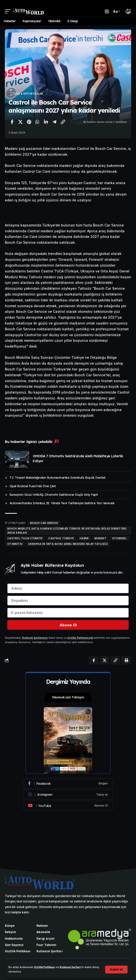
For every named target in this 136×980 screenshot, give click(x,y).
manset (100, 538)
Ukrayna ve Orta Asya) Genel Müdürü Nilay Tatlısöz (68, 544)
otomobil (119, 538)
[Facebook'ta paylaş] (12, 122)
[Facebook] (68, 783)
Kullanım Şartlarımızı (35, 638)
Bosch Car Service (44, 523)
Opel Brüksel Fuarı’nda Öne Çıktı (33, 486)
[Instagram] (68, 795)
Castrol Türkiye (61, 538)
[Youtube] (68, 806)
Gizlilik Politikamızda (80, 638)
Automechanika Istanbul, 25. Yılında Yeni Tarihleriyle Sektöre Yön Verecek (62, 503)
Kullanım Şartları (70, 967)
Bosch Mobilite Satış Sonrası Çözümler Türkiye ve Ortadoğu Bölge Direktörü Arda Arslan (67, 531)
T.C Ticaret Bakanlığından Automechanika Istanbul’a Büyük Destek (58, 477)
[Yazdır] (126, 660)
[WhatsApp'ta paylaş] (37, 122)
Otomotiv (15, 544)
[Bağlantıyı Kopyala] (63, 122)
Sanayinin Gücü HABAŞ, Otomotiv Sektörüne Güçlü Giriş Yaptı (54, 494)
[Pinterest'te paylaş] (29, 122)
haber (84, 538)
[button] (116, 970)
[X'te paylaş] (20, 122)
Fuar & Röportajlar (28, 94)
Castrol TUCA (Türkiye (25, 538)
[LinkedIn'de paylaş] (46, 122)
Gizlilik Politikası (44, 967)
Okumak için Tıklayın (68, 697)
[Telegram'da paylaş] (54, 122)
